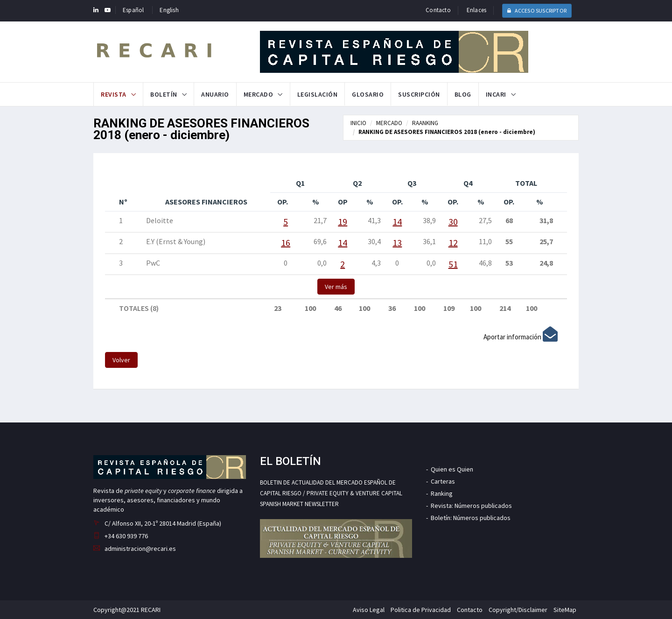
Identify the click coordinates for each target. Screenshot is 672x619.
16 (286, 243)
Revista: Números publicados (471, 506)
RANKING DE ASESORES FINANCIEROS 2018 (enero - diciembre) (447, 132)
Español (133, 10)
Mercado (259, 94)
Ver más (336, 287)
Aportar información (521, 337)
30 (453, 222)
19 (343, 222)
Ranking (442, 493)
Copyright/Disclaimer (518, 610)
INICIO (358, 123)
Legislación (318, 94)
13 (397, 243)
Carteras (443, 481)
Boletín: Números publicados (471, 518)
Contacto (438, 10)
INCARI (496, 94)
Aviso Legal (369, 610)
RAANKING (425, 123)
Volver (121, 360)
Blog (463, 94)
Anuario (215, 94)
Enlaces (476, 10)
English (169, 10)
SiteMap (565, 610)
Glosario (368, 94)
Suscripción (419, 94)
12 (453, 243)
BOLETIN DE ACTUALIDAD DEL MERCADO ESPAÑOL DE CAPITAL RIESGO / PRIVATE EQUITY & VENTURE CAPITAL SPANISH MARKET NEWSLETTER (331, 493)
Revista (114, 94)
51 (453, 264)
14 (397, 222)
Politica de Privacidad (421, 610)
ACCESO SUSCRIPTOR (537, 11)
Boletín (164, 94)
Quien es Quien (452, 469)
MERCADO (389, 123)
